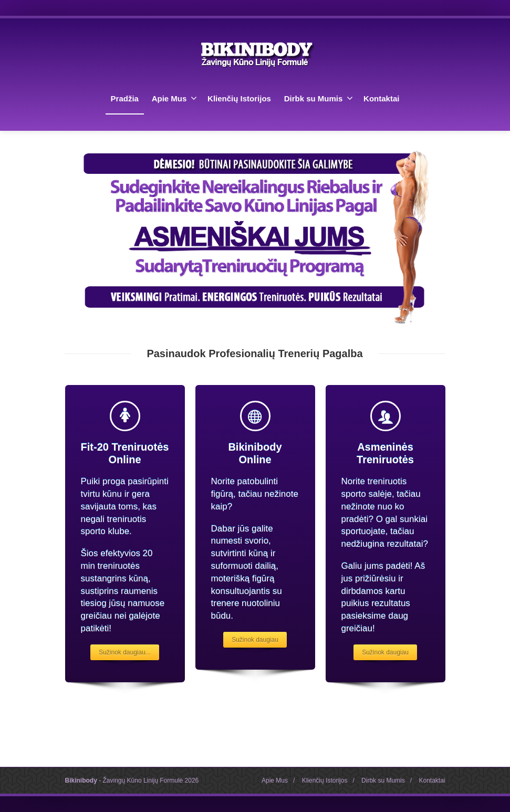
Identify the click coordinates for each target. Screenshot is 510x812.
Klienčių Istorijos (239, 98)
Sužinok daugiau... (125, 652)
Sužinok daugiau (255, 640)
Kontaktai (381, 98)
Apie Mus (175, 98)
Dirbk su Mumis (319, 98)
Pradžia (125, 98)
